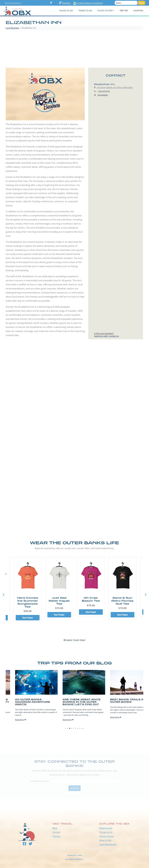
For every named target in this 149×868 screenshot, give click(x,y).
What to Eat (105, 840)
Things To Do (85, 11)
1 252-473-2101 (104, 91)
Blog (55, 828)
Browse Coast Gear (74, 640)
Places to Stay (107, 836)
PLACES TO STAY (105, 11)
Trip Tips (124, 11)
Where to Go (106, 828)
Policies (56, 836)
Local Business (12, 28)
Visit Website (103, 95)
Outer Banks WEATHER (74, 801)
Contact (56, 832)
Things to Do (106, 832)
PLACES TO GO (66, 11)
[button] (146, 595)
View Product (27, 618)
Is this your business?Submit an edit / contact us (106, 335)
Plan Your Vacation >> (13, 3)
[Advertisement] (74, 49)
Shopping (138, 11)
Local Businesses (108, 844)
